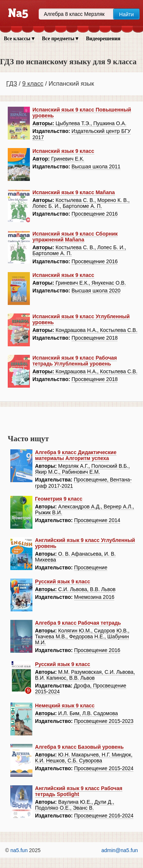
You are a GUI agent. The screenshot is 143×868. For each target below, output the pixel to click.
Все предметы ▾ (60, 39)
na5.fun (19, 850)
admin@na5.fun (120, 850)
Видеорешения (103, 39)
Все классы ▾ (19, 39)
